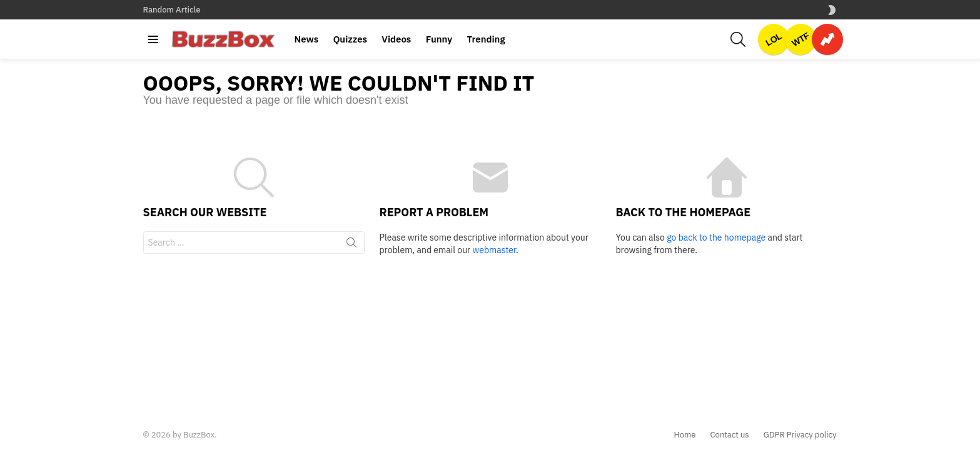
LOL (774, 39)
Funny (439, 39)
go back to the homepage (716, 237)
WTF (801, 39)
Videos (396, 39)
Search (351, 245)
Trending (486, 39)
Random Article (172, 10)
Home (684, 435)
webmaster (494, 250)
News (307, 39)
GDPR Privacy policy (800, 435)
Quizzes (350, 39)
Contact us (730, 435)
